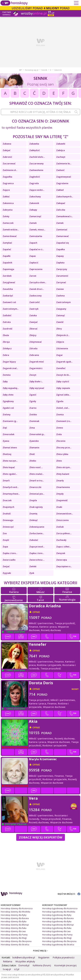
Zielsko (33, 414)
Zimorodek (8, 434)
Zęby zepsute (63, 388)
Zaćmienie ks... (64, 163)
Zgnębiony (8, 401)
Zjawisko (34, 441)
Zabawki (61, 144)
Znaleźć (7, 514)
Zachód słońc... (37, 157)
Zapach (33, 243)
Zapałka (61, 249)
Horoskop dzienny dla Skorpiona (16, 941)
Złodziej (7, 454)
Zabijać (6, 150)
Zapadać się (62, 243)
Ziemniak (34, 421)
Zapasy (60, 256)
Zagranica (8, 183)
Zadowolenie (36, 170)
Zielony (7, 414)
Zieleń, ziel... (63, 408)
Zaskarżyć (8, 296)
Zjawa (6, 441)
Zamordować (10, 236)
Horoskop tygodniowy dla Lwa (56, 931)
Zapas (33, 256)
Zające (6, 190)
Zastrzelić (35, 302)
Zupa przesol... (37, 547)
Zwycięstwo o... (64, 566)
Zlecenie (61, 441)
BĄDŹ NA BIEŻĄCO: (69, 894)
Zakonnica (8, 203)
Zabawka (34, 144)
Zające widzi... (37, 190)
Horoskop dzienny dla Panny (14, 935)
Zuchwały (61, 540)
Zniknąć (33, 520)
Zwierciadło (9, 560)
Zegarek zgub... (64, 362)
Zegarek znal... (10, 368)
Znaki (59, 507)
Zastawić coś (9, 302)
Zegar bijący (9, 362)
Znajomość (62, 500)
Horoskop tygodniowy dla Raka (57, 928)
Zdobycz (7, 348)
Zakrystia (8, 210)
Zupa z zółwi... (64, 547)
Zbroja (6, 342)
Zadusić (60, 170)
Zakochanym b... (65, 196)
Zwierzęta (62, 560)
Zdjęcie (60, 342)
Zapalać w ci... (37, 249)
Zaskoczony (35, 296)
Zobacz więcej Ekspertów (41, 837)
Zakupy (33, 210)
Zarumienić (62, 276)
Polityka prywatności (64, 957)
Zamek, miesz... (37, 230)
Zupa (5, 547)
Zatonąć (61, 315)
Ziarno (33, 408)
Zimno (60, 428)
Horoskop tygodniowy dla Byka (57, 921)
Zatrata (7, 322)
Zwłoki (33, 566)
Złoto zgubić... (10, 474)
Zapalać (7, 249)
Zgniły (33, 401)
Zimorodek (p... (37, 434)
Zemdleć (61, 368)
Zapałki (7, 256)
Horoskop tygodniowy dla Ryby (57, 915)
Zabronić (7, 157)
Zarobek (7, 276)
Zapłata (60, 263)
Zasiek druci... (37, 289)
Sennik (44, 70)
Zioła (59, 434)
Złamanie (34, 447)
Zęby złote (8, 395)
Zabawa (7, 144)
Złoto (59, 461)
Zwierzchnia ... (37, 560)
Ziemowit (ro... (64, 421)
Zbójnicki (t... (63, 335)
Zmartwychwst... (11, 494)
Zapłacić (34, 263)
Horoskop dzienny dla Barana (15, 918)
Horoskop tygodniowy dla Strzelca (58, 945)
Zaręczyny (62, 269)
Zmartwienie (63, 487)
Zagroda (34, 183)
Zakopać (61, 203)
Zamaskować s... (65, 216)
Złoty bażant (63, 474)
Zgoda (60, 401)
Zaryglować (9, 282)
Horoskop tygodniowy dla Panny (57, 935)
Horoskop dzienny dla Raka (14, 928)
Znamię (33, 514)
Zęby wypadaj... (11, 388)
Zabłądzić (35, 150)
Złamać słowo (10, 447)
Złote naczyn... (10, 461)
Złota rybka (62, 454)
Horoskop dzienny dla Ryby (14, 915)
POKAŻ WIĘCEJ (41, 951)
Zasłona (60, 296)
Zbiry (59, 329)
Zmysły (60, 494)
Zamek (33, 223)
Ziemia (60, 414)
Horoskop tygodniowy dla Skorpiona (59, 941)
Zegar (60, 355)
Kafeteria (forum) (42, 965)
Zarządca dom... (38, 282)
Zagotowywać (64, 177)
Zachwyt (61, 157)
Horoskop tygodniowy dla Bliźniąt (58, 925)
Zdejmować (35, 342)
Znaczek (7, 500)
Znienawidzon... (65, 514)
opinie (36, 612)
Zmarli (6, 481)
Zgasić (33, 395)
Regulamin (44, 957)
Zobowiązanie (37, 527)
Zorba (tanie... (37, 533)
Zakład (60, 190)
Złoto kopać (9, 467)
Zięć (5, 428)
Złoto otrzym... (64, 467)
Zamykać (7, 243)
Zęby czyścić (63, 381)
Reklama (8, 961)
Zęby (5, 381)
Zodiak (60, 527)
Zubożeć (34, 540)
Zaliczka (61, 210)
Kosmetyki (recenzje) (65, 965)
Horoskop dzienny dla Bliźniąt (15, 925)
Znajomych (8, 507)
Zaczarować (9, 163)
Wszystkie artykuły (25, 961)
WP (20, 70)
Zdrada (33, 348)
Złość (32, 454)
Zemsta (7, 375)
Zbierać (33, 329)
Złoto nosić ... (36, 467)
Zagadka (7, 177)
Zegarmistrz (36, 368)
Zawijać (33, 322)
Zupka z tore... (10, 553)
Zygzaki (7, 573)
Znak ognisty (36, 507)
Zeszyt (33, 375)
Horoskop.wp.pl (32, 70)
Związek (61, 553)
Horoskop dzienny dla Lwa (13, 931)
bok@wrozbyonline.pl (24, 957)
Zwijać (6, 566)
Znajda (33, 500)
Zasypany (61, 309)
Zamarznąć (35, 216)
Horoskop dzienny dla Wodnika (15, 912)
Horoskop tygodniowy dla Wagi (57, 938)
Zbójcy (33, 335)
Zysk (32, 573)
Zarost (33, 276)
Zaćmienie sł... (10, 170)
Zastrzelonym (63, 302)
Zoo (5, 533)
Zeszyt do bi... (63, 375)
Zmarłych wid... (11, 487)
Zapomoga (8, 269)
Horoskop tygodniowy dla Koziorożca (60, 908)
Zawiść (60, 322)
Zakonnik (34, 203)
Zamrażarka (36, 236)
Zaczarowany (36, 163)
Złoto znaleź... (36, 474)
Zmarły (60, 481)
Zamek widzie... (11, 230)
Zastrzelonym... (11, 309)
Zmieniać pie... (37, 494)
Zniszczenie (62, 520)
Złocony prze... (64, 447)
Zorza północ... (64, 533)
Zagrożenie (62, 183)
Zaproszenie (36, 269)
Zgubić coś (8, 408)
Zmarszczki (35, 487)
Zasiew (60, 289)
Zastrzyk (34, 309)
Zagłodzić (35, 177)
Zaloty (6, 216)
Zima (32, 428)
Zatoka (33, 315)
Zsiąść (6, 540)
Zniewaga (8, 520)
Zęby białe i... (36, 381)
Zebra (6, 355)
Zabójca (61, 150)
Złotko (33, 461)
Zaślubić (7, 315)
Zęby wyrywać (37, 388)
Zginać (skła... (63, 395)
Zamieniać (62, 230)
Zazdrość (7, 329)
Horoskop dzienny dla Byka (14, 921)
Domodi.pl (24, 965)
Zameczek (8, 223)
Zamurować (62, 236)
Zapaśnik (7, 263)
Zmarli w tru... (37, 481)
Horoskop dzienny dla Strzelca (15, 945)
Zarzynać (61, 282)
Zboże (6, 335)
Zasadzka (8, 289)
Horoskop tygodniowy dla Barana (58, 918)
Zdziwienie (62, 348)
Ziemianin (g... (10, 421)
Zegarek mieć (37, 362)
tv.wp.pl (7, 969)
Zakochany (35, 196)
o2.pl (17, 969)
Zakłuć (6, 196)
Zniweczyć (8, 527)
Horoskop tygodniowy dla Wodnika (59, 912)
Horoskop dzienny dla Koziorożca (17, 908)
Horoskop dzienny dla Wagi (14, 938)
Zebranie (34, 355)
